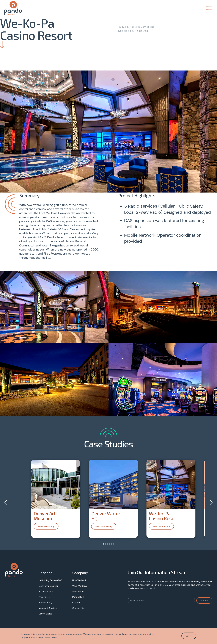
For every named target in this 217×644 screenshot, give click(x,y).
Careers (76, 603)
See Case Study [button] (46, 526)
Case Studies (45, 614)
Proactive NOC (46, 592)
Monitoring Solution (49, 586)
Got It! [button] (189, 636)
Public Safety (45, 603)
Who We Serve (80, 586)
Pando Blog (78, 597)
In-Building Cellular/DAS (50, 580)
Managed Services (48, 608)
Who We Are (79, 592)
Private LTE (44, 597)
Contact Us (78, 608)
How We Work (79, 580)
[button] (209, 8)
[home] (17, 8)
